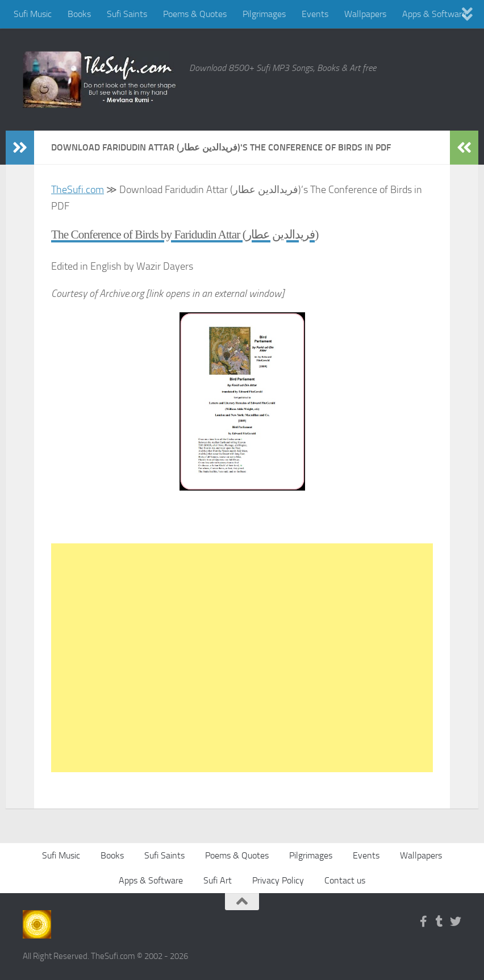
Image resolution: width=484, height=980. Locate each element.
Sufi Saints (127, 14)
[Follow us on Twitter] (456, 922)
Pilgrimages (264, 14)
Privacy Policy (278, 880)
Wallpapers (365, 14)
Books (79, 14)
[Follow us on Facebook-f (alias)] (424, 922)
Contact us (345, 880)
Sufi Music (33, 14)
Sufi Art (218, 880)
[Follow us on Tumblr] (440, 922)
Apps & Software (434, 14)
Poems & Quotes (195, 14)
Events (315, 14)
